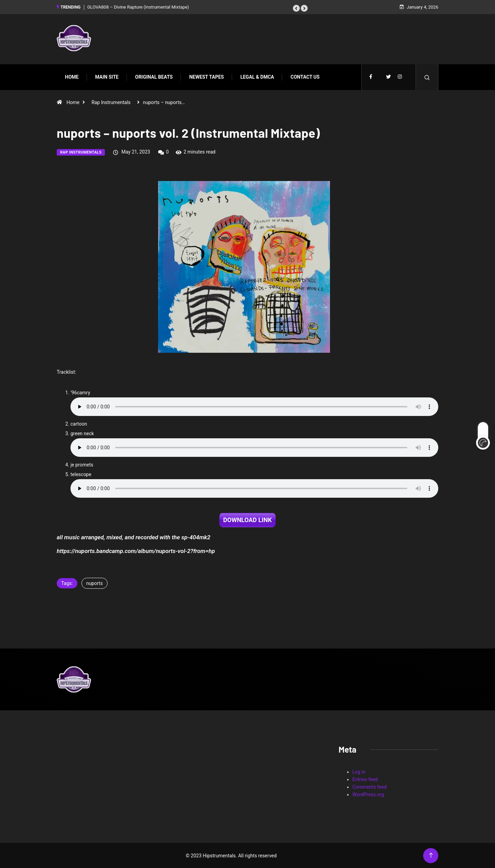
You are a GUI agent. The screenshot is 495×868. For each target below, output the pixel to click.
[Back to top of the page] (431, 855)
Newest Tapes (206, 77)
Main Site (107, 77)
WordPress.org (368, 794)
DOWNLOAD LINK (247, 520)
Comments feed (370, 787)
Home (72, 77)
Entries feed (365, 779)
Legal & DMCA (257, 77)
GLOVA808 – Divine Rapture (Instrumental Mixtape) (138, 7)
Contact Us (305, 77)
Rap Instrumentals (111, 102)
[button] (296, 8)
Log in (359, 771)
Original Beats (154, 77)
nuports (95, 583)
